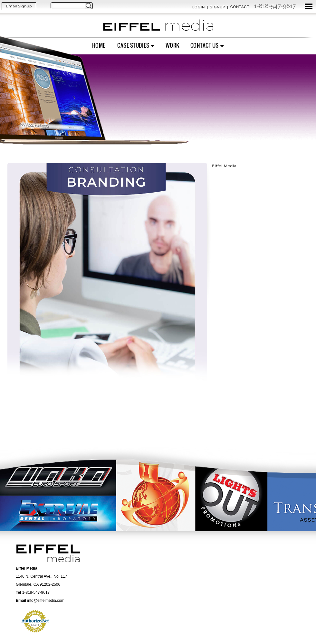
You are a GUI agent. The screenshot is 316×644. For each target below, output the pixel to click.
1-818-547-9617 (275, 6)
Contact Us (205, 45)
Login (199, 7)
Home (99, 45)
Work (172, 45)
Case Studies (133, 45)
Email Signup (19, 6)
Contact (240, 7)
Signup (217, 7)
